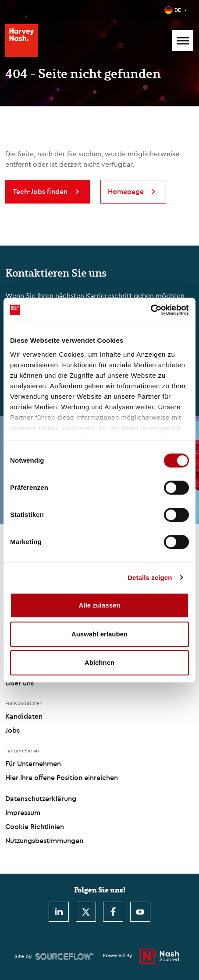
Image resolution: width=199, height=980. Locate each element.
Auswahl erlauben (99, 634)
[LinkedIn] (59, 912)
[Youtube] (140, 912)
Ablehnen (99, 662)
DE (178, 10)
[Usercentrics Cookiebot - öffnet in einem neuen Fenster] (151, 310)
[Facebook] (113, 912)
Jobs (12, 730)
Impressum (23, 812)
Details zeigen (150, 578)
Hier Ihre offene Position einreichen (62, 777)
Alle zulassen (99, 605)
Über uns (20, 683)
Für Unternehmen (33, 763)
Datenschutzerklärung (41, 798)
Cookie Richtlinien (35, 826)
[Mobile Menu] (183, 41)
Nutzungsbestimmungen (44, 840)
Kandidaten (24, 716)
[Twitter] (86, 912)
